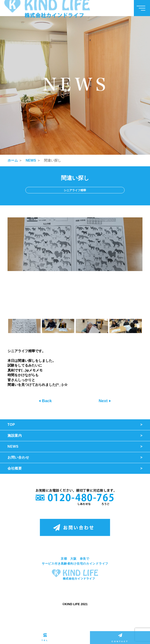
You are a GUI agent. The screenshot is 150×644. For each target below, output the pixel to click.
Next (104, 401)
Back (46, 401)
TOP (11, 425)
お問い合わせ (18, 457)
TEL (45, 637)
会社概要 (15, 468)
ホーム (13, 160)
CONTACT (120, 638)
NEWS (31, 160)
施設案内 (15, 436)
